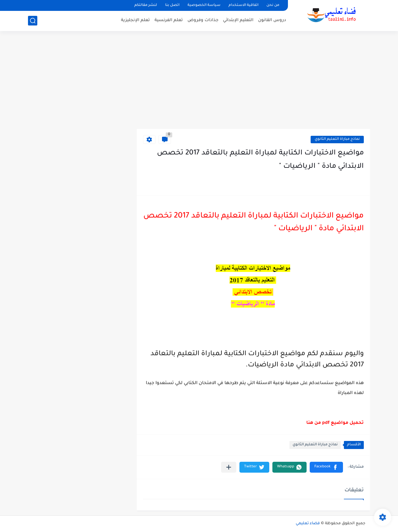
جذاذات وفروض (203, 20)
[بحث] (33, 21)
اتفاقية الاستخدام (243, 5)
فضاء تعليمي (308, 524)
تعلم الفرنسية (169, 20)
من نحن (273, 5)
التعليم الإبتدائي (238, 20)
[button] (326, 467)
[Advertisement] (199, 81)
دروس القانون (272, 20)
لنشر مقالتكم (146, 5)
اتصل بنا (172, 5)
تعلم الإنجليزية (135, 20)
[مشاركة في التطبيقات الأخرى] (229, 467)
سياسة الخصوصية (204, 5)
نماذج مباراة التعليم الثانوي (337, 139)
